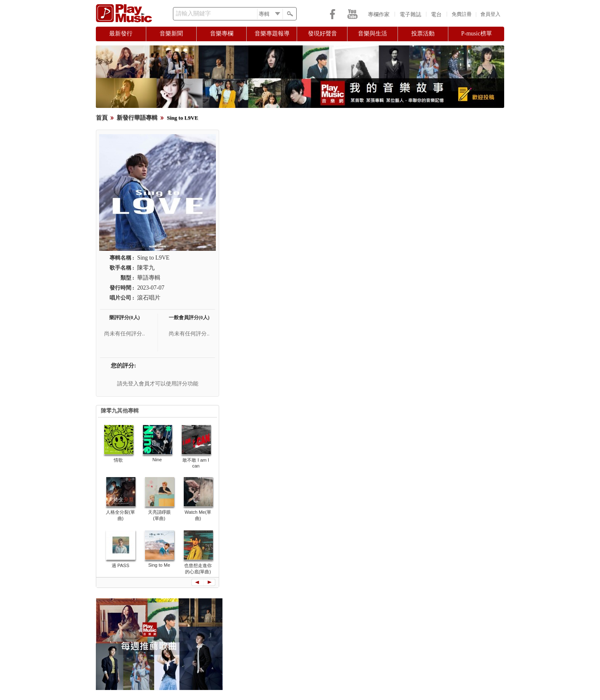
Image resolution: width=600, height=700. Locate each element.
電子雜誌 (410, 14)
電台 (436, 14)
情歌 (118, 460)
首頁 (102, 118)
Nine (157, 460)
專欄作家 (379, 14)
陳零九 (146, 268)
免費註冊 (462, 14)
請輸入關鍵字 (193, 14)
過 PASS (121, 565)
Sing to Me (159, 565)
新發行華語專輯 (137, 118)
